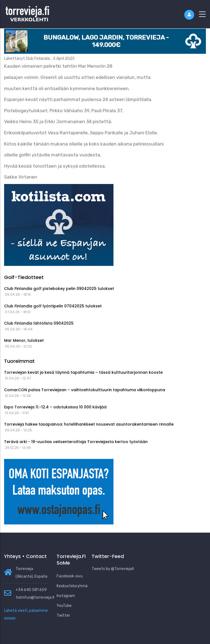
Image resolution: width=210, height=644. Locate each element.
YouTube (64, 606)
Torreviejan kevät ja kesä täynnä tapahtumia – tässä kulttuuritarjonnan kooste (83, 372)
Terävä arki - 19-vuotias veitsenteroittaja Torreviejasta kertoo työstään (76, 442)
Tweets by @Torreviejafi (113, 569)
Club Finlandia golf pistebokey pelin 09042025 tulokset (59, 289)
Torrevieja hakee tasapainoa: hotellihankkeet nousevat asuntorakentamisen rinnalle (89, 424)
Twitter (63, 615)
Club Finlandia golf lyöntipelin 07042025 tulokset (53, 306)
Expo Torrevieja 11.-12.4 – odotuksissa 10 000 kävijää (55, 407)
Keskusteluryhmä (72, 586)
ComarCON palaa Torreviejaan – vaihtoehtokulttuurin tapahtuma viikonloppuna (85, 390)
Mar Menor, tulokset (24, 340)
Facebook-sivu (70, 576)
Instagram (66, 596)
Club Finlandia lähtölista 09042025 (39, 323)
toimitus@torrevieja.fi (35, 597)
